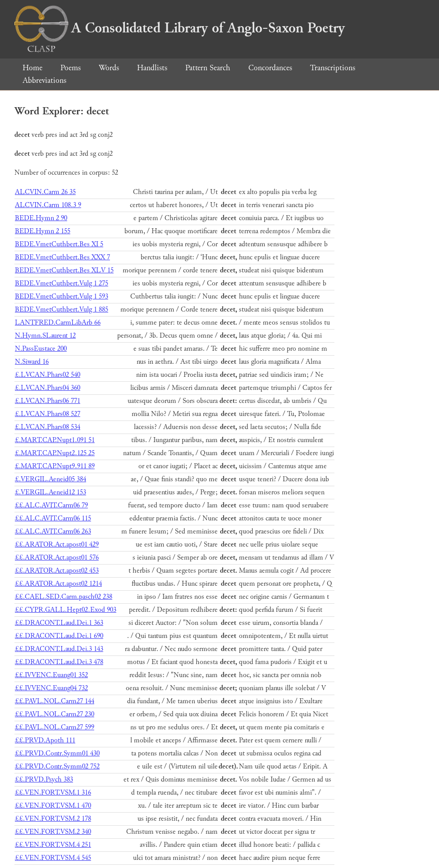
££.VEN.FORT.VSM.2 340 (53, 832)
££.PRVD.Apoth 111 (45, 740)
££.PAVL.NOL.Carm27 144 (55, 701)
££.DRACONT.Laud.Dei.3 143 (59, 649)
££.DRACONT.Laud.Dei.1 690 (59, 636)
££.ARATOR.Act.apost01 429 (57, 545)
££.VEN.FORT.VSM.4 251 (53, 845)
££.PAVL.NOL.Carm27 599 (55, 727)
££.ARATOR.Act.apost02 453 (57, 571)
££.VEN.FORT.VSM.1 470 (53, 806)
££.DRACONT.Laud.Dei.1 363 (59, 623)
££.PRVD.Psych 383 (44, 780)
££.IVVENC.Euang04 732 (51, 688)
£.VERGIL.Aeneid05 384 (50, 479)
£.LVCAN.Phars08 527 (48, 414)
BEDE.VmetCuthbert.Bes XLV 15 (64, 270)
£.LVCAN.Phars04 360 (48, 388)
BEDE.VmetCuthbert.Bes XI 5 (59, 244)
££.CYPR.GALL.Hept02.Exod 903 (66, 610)
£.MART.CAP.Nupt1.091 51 (55, 440)
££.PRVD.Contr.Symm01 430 (57, 753)
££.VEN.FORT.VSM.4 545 (53, 858)
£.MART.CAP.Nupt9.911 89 (55, 466)
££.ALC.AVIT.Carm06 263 (53, 531)
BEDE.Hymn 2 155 (43, 231)
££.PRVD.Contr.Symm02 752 (57, 766)
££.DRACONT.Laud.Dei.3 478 (59, 662)
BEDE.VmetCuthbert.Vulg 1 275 (62, 283)
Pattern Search (208, 68)
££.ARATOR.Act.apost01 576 (57, 558)
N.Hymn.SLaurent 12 (45, 336)
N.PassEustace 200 (41, 349)
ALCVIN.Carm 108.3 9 (48, 205)
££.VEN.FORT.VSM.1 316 (53, 793)
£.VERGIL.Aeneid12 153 (50, 492)
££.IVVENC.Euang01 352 (51, 675)
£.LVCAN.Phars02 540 (48, 375)
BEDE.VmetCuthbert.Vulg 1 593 (62, 296)
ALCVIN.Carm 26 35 (45, 192)
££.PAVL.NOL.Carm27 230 (55, 714)
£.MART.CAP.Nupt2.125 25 (55, 453)
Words (109, 68)
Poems (71, 68)
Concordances (270, 68)
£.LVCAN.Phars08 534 (48, 427)
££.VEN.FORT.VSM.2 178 (53, 819)
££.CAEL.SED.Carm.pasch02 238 (64, 597)
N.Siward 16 (32, 362)
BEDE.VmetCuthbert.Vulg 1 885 (62, 310)
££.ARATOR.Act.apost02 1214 (58, 584)
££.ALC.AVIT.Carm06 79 (51, 505)
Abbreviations (44, 80)
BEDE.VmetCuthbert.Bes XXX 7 (62, 257)
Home (32, 68)
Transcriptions (333, 68)
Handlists (152, 68)
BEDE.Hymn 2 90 (41, 218)
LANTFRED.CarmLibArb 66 (58, 323)
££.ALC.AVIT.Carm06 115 (53, 518)
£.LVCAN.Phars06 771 (48, 401)
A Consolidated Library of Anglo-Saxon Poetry (180, 28)
